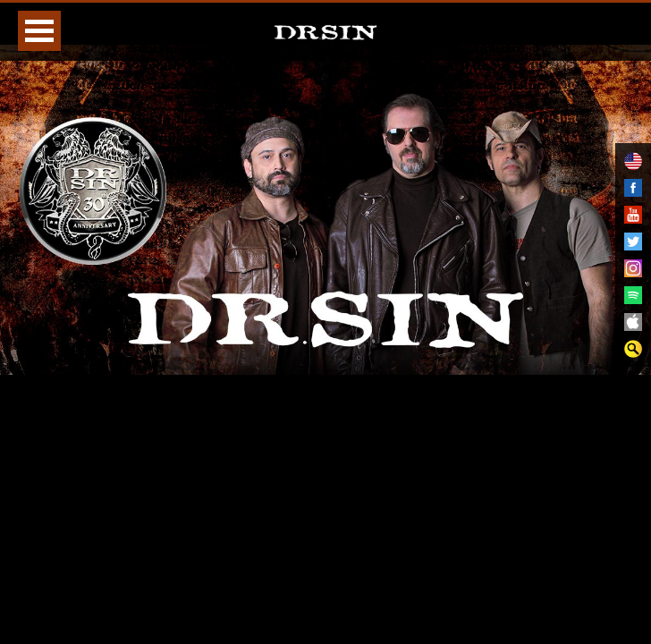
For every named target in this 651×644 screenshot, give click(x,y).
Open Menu (39, 31)
